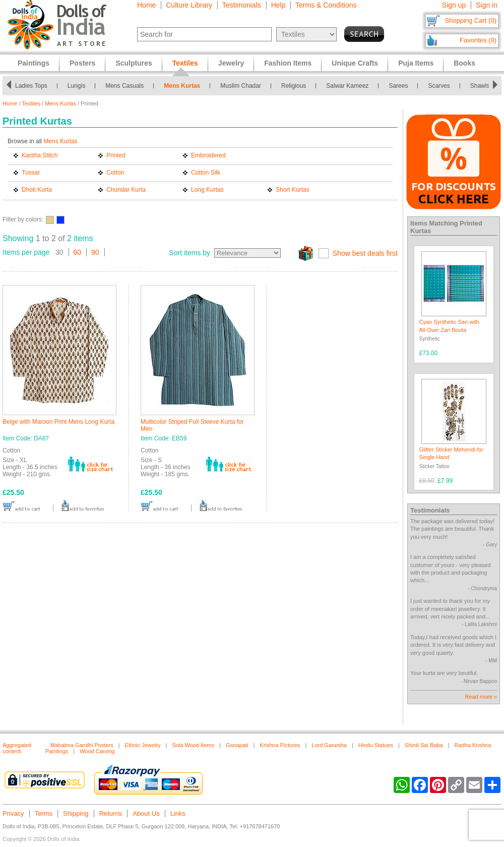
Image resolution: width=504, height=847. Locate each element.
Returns (111, 813)
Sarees (398, 86)
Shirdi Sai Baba (424, 745)
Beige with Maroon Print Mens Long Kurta (58, 422)
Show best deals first (365, 253)
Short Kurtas (293, 190)
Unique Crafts (355, 63)
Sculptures (134, 63)
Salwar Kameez (347, 86)
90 (95, 252)
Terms (44, 813)
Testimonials (242, 5)
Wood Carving (97, 751)
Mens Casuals (124, 86)
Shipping (76, 813)
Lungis (76, 86)
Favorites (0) (478, 40)
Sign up (454, 5)
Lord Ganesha (329, 745)
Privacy (13, 813)
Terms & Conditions (326, 5)
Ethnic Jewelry (143, 745)
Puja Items (416, 63)
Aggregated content (17, 748)
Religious (294, 86)
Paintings (34, 63)
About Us (146, 813)
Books (464, 63)
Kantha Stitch (40, 155)
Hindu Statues (376, 745)
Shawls (480, 86)
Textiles (31, 103)
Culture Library (189, 5)
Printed (116, 155)
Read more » (481, 697)
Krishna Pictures (280, 745)
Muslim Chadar (241, 86)
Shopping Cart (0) (470, 20)
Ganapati (237, 745)
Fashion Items (288, 63)
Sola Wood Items (193, 745)
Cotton (115, 173)
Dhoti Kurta (37, 190)
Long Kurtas (207, 190)
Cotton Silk (206, 173)
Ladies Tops (31, 86)
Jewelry (231, 63)
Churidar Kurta (126, 190)
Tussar (31, 173)
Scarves (439, 86)
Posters (82, 63)
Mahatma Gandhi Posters (82, 745)
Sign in (487, 5)
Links (178, 813)
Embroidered (208, 155)
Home (146, 5)
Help (278, 5)
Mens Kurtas (182, 86)
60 (78, 252)
